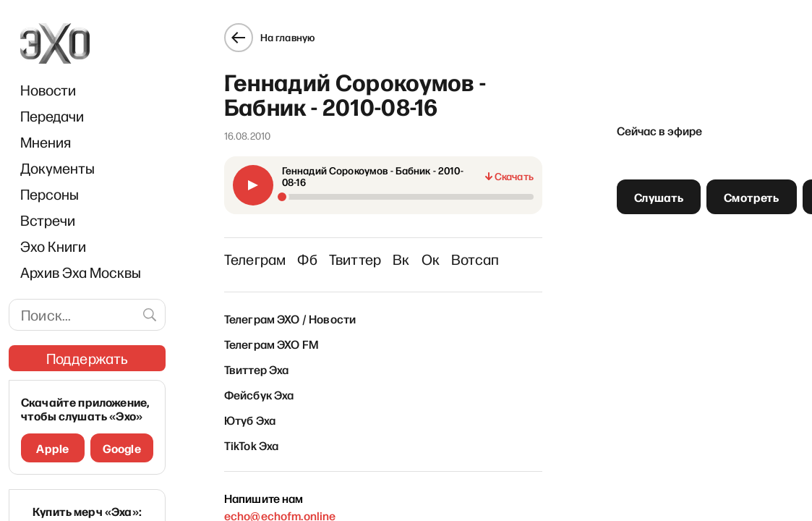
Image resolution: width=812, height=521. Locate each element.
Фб (307, 259)
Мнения (46, 142)
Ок (431, 259)
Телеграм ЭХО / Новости (290, 318)
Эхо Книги (53, 246)
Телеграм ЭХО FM (272, 344)
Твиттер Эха (257, 369)
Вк (401, 259)
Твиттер (355, 259)
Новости (48, 90)
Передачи (52, 116)
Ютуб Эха (250, 420)
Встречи (48, 220)
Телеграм (255, 259)
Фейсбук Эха (259, 394)
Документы (57, 168)
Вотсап (475, 259)
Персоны (50, 194)
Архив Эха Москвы (81, 272)
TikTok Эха (252, 445)
